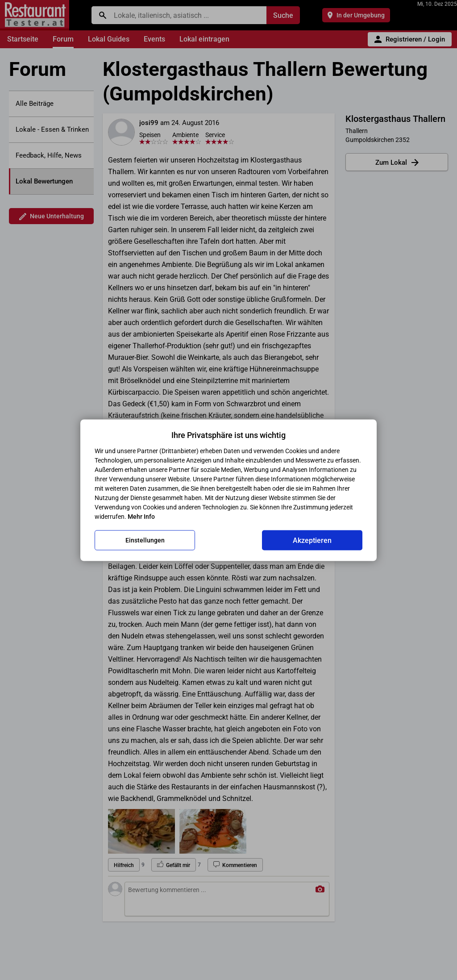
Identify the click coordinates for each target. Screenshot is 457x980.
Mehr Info (141, 516)
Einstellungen (145, 540)
